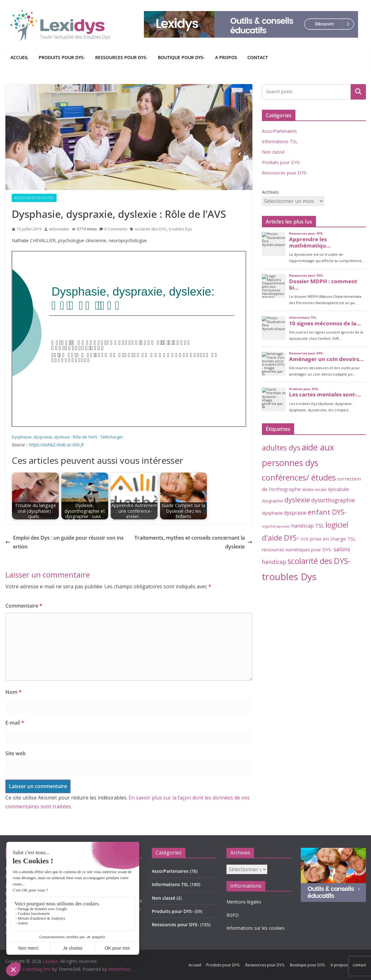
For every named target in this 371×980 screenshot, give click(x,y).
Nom (13, 692)
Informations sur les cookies (256, 928)
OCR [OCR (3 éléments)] (304, 539)
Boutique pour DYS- (181, 57)
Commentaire (24, 606)
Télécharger (112, 437)
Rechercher (358, 92)
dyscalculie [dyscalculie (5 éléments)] (339, 489)
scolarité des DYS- (151, 229)
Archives (270, 192)
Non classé (273, 152)
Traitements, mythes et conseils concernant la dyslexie (193, 542)
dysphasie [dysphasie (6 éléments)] (272, 513)
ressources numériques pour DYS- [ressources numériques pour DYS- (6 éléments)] (297, 550)
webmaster (59, 229)
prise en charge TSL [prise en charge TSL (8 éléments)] (333, 539)
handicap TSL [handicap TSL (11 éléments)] (308, 526)
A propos (226, 57)
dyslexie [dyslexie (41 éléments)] (297, 500)
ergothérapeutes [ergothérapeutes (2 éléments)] (276, 526)
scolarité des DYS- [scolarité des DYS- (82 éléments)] (319, 561)
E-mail (15, 723)
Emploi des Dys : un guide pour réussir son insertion (65, 542)
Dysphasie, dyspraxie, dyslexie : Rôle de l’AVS (55, 437)
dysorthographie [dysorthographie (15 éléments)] (333, 500)
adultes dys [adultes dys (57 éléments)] (281, 448)
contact (258, 57)
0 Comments (113, 229)
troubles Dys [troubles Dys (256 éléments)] (289, 577)
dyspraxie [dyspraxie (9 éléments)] (295, 513)
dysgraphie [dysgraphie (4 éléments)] (272, 501)
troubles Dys (180, 229)
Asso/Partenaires (279, 131)
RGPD (233, 915)
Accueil (19, 57)
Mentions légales (244, 902)
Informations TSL (280, 141)
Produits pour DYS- (62, 57)
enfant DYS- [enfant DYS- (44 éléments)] (327, 512)
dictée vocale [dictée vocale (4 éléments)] (314, 489)
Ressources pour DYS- (121, 57)
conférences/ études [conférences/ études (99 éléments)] (299, 477)
